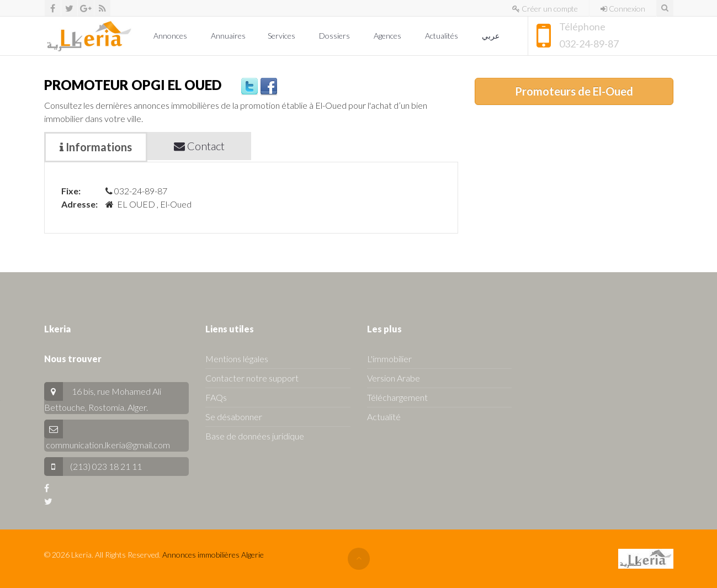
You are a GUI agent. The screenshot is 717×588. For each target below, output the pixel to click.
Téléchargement (397, 397)
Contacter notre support (252, 378)
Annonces (171, 36)
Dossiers (335, 36)
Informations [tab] (96, 147)
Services (282, 36)
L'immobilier (389, 359)
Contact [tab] (199, 146)
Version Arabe (394, 378)
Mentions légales (237, 359)
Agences (388, 36)
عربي (492, 36)
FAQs (216, 397)
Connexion (623, 9)
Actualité (384, 417)
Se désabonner (234, 417)
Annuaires (228, 36)
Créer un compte (545, 9)
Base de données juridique (255, 436)
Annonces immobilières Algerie (213, 555)
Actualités (442, 36)
